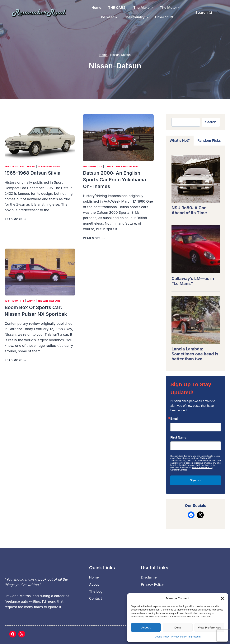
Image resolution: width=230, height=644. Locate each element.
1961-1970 (11, 167)
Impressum (195, 637)
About (94, 584)
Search (211, 122)
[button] (222, 598)
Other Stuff (164, 17)
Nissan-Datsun (49, 167)
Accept (146, 628)
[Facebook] (13, 634)
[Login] (218, 13)
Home (96, 8)
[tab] (180, 141)
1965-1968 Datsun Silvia (33, 173)
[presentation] (40, 138)
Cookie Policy (162, 637)
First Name (178, 438)
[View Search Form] (204, 12)
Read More (15, 219)
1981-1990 (11, 301)
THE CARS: (117, 8)
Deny (178, 628)
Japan (31, 167)
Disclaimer (150, 577)
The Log (96, 591)
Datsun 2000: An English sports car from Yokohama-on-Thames (116, 180)
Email (174, 419)
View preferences (209, 628)
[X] (22, 634)
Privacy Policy (179, 637)
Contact (95, 598)
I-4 (22, 167)
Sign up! (196, 480)
